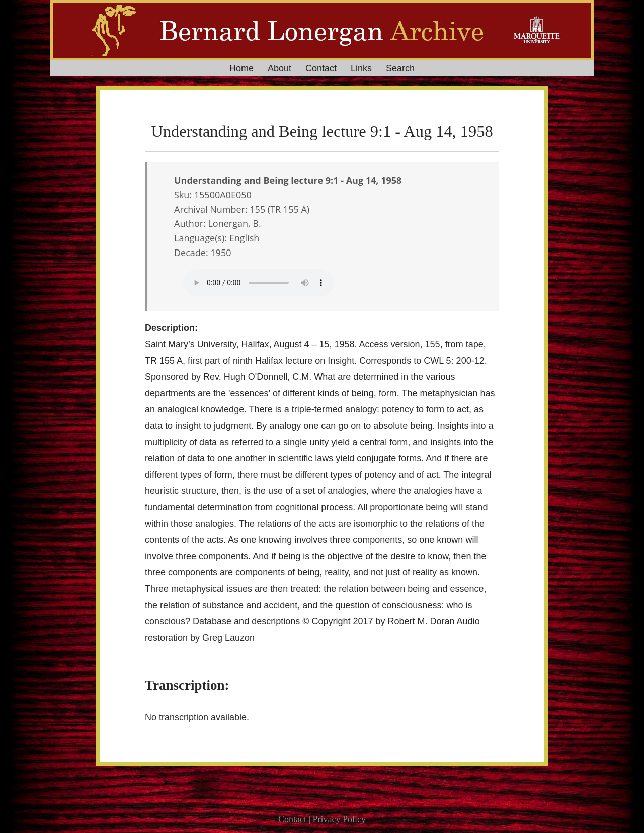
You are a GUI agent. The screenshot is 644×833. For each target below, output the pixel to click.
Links (361, 68)
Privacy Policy (340, 819)
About (279, 68)
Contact (321, 68)
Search (400, 68)
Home (242, 68)
